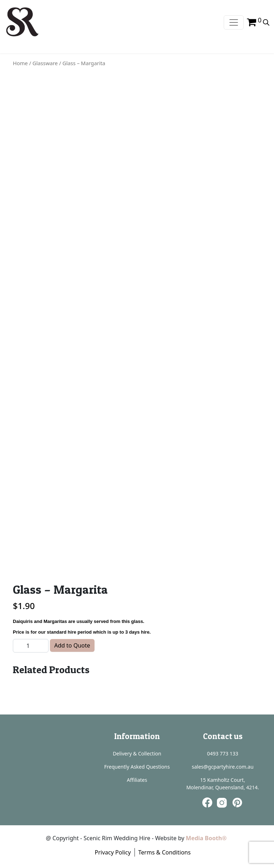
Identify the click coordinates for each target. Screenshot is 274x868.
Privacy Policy (113, 852)
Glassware (45, 63)
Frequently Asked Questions (137, 767)
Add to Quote (72, 645)
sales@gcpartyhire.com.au (222, 767)
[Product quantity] (31, 646)
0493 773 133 (222, 753)
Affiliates (137, 780)
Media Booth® (207, 838)
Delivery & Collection (137, 753)
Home (20, 63)
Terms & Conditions (165, 852)
